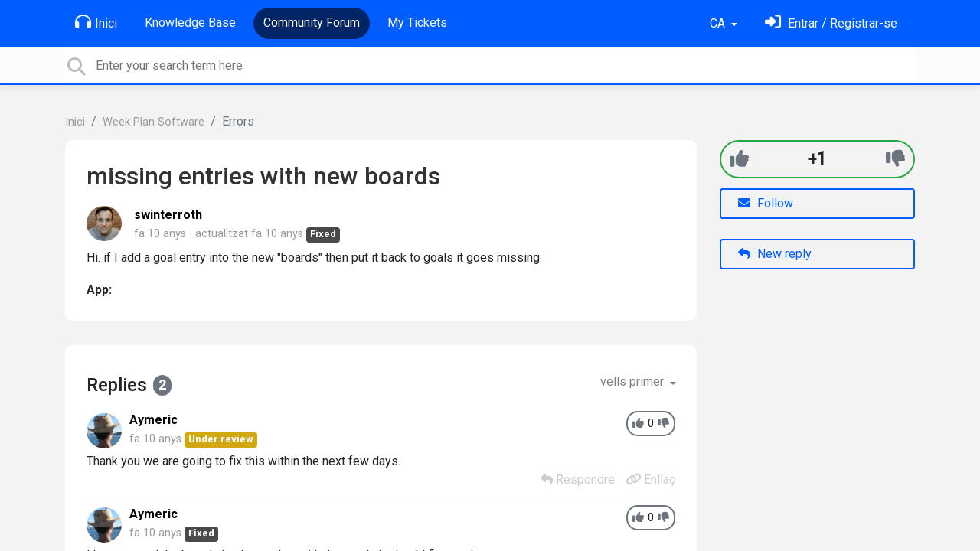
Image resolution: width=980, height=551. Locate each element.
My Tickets (417, 23)
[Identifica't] (831, 23)
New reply (775, 254)
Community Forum (312, 23)
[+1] (739, 159)
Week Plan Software (154, 122)
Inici (96, 22)
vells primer (634, 381)
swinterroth (168, 215)
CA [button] (719, 23)
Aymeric (154, 420)
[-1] (895, 159)
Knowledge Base (190, 23)
